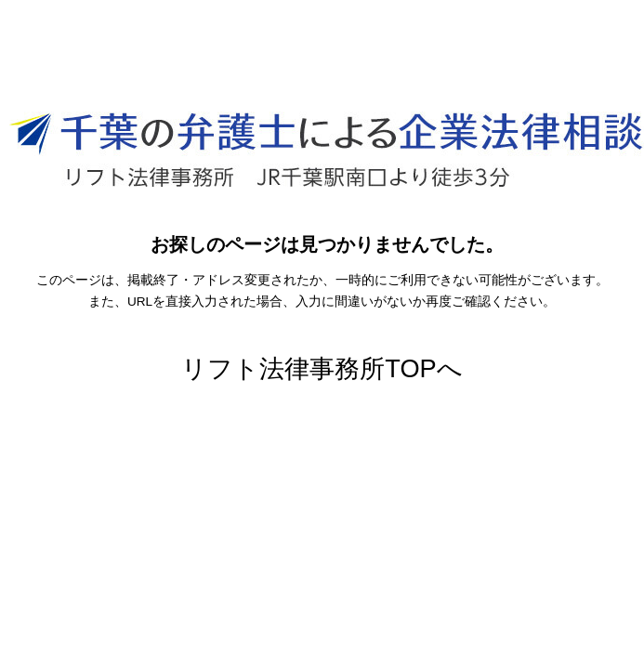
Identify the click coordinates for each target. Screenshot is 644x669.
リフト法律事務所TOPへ (322, 368)
